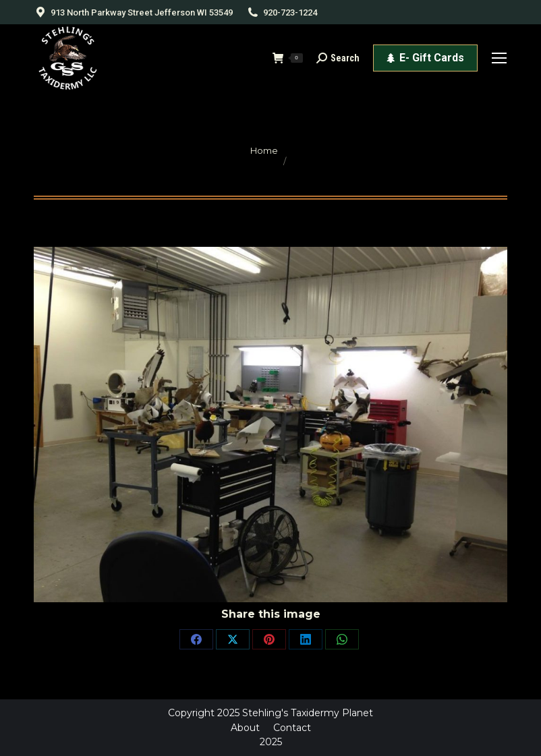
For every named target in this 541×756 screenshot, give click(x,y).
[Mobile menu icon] (499, 58)
